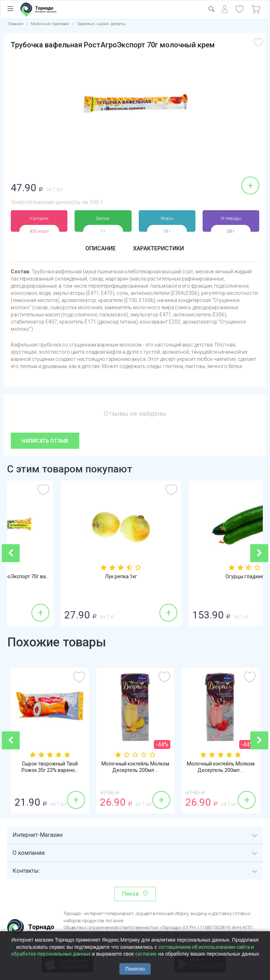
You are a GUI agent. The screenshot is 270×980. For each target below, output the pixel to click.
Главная (16, 24)
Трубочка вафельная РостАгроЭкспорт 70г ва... (71, 576)
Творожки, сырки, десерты (101, 24)
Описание (101, 248)
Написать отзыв (45, 441)
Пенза (130, 894)
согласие (146, 954)
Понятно (135, 969)
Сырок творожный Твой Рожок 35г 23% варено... (50, 767)
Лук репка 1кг (199, 576)
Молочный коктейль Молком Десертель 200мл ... (135, 767)
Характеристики (158, 248)
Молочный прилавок (50, 24)
